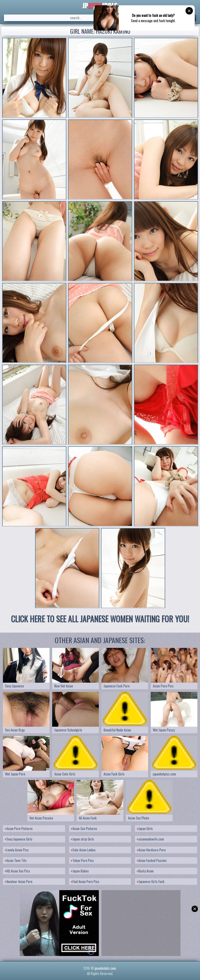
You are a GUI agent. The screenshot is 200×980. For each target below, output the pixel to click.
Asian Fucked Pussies (152, 860)
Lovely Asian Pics (17, 850)
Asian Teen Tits (16, 860)
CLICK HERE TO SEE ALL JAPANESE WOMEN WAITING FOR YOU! (100, 619)
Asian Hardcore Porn (151, 850)
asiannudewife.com (150, 839)
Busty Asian (145, 871)
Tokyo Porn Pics (82, 860)
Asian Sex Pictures (84, 828)
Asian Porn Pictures (19, 828)
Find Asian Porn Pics (85, 881)
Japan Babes (80, 871)
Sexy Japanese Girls (19, 839)
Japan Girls (145, 828)
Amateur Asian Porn (19, 881)
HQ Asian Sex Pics (18, 871)
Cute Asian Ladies (83, 850)
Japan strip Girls (83, 839)
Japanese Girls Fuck (151, 881)
